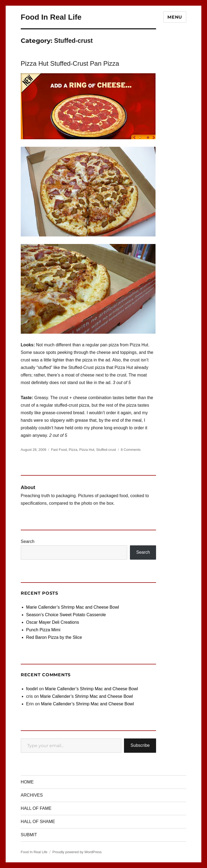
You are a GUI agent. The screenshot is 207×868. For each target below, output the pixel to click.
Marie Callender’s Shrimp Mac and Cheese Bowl (73, 607)
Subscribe (140, 745)
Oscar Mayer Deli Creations (53, 622)
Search (28, 541)
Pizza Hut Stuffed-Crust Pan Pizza (70, 63)
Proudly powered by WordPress (77, 852)
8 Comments (131, 450)
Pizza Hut (87, 450)
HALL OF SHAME (38, 822)
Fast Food (59, 450)
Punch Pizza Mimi (43, 630)
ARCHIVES (32, 795)
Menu (175, 17)
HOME (27, 782)
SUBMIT (29, 835)
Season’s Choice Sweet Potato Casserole (66, 615)
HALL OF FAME (36, 808)
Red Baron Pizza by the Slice (54, 637)
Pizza (73, 450)
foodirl (32, 689)
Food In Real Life (51, 17)
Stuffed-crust (106, 450)
